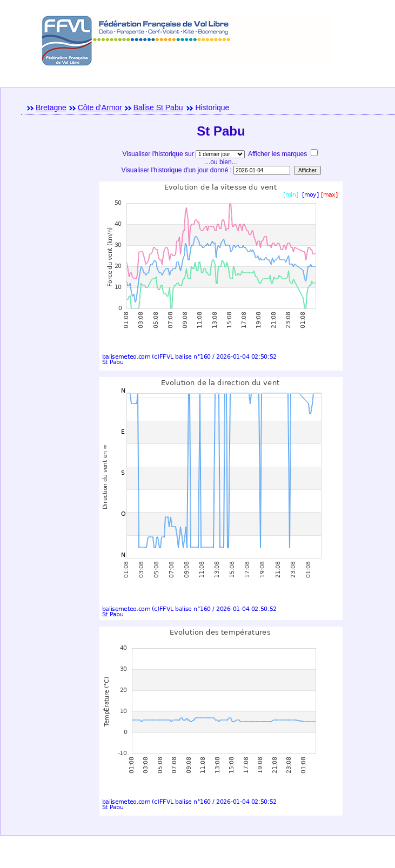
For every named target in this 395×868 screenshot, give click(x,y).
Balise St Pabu (158, 107)
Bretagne (51, 107)
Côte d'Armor (100, 107)
